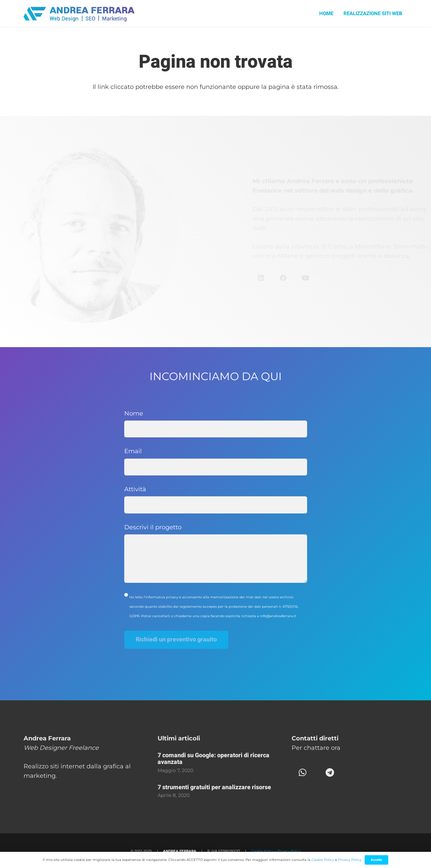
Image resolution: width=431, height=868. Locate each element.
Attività (216, 499)
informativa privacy (162, 597)
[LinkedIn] (233, 278)
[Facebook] (255, 278)
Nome (216, 424)
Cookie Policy (262, 851)
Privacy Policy (289, 851)
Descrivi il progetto (216, 553)
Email (216, 461)
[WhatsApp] (303, 773)
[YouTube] (277, 278)
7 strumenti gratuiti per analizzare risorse (214, 787)
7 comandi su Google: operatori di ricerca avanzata (213, 759)
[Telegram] (330, 773)
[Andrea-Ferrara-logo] (79, 13)
